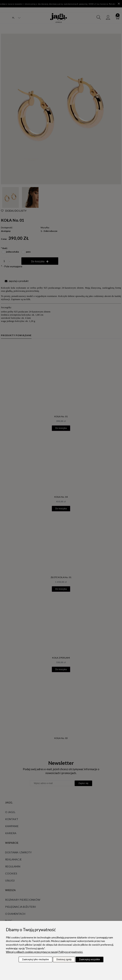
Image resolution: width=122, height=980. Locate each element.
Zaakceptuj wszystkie (89, 959)
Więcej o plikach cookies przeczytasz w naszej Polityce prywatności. (44, 952)
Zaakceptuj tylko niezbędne (35, 959)
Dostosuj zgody (64, 959)
